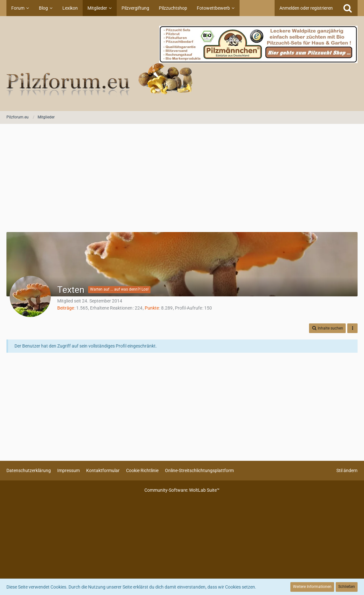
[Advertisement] (182, 179)
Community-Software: (182, 490)
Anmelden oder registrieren (306, 8)
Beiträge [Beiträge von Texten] (66, 308)
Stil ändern (347, 470)
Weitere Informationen (312, 587)
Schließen (347, 587)
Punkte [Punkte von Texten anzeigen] (152, 308)
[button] (327, 328)
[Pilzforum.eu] (182, 64)
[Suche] (348, 8)
